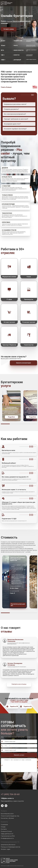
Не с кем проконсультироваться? (15, 114)
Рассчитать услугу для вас (18, 605)
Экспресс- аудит (6, 849)
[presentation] (14, 776)
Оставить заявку (9, 29)
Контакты (4, 829)
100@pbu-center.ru (7, 798)
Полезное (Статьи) (6, 831)
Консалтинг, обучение (7, 818)
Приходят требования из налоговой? (16, 119)
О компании (4, 825)
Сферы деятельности (7, 834)
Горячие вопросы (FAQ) (8, 836)
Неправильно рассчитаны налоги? (15, 104)
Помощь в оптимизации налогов (10, 847)
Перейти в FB (12, 707)
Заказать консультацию (23, 363)
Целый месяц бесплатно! (8, 845)
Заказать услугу (19, 755)
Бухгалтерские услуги (7, 814)
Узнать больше (6, 87)
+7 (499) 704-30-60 (10, 794)
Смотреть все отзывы (19, 684)
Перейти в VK (26, 707)
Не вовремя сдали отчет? (12, 124)
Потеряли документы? (11, 109)
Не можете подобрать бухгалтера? (15, 129)
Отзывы (3, 827)
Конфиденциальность (7, 838)
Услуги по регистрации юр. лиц (10, 816)
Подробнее (11, 417)
